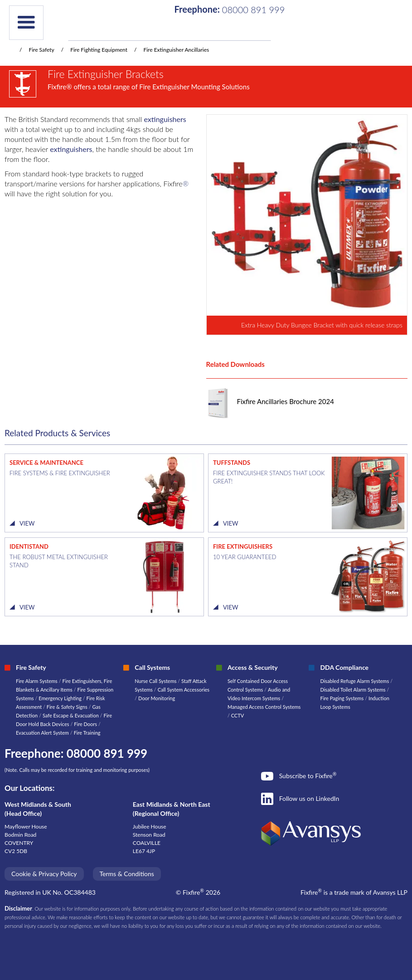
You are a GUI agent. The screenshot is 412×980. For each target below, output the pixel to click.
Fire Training (87, 733)
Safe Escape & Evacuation (71, 715)
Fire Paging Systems (342, 698)
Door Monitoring (157, 698)
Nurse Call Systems (156, 681)
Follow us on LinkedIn (309, 798)
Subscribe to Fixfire (308, 775)
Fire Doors (86, 724)
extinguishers (165, 119)
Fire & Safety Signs (67, 707)
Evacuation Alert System (42, 733)
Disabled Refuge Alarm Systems (354, 681)
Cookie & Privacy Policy (44, 874)
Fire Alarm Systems (37, 681)
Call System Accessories (184, 690)
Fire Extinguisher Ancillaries (176, 50)
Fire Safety (41, 50)
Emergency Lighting (61, 698)
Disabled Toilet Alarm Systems (353, 690)
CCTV (238, 715)
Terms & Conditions (127, 874)
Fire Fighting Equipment (99, 50)
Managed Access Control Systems (264, 707)
